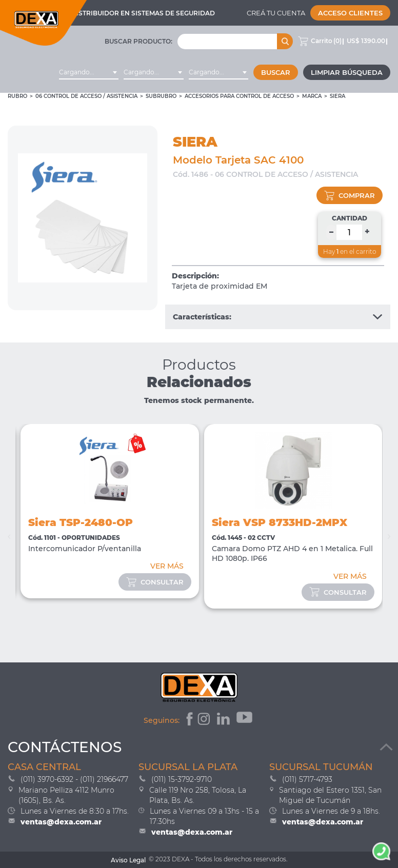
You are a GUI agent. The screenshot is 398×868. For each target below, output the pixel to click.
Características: (278, 317)
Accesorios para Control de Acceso (239, 96)
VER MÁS (167, 566)
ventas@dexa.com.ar (61, 822)
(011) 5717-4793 (307, 779)
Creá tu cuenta (276, 13)
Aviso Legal (128, 860)
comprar (350, 195)
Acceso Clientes (350, 13)
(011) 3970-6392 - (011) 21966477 (74, 779)
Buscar (276, 72)
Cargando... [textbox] (77, 72)
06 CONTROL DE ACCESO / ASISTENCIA (86, 96)
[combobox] (89, 72)
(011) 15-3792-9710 (182, 779)
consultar (155, 582)
